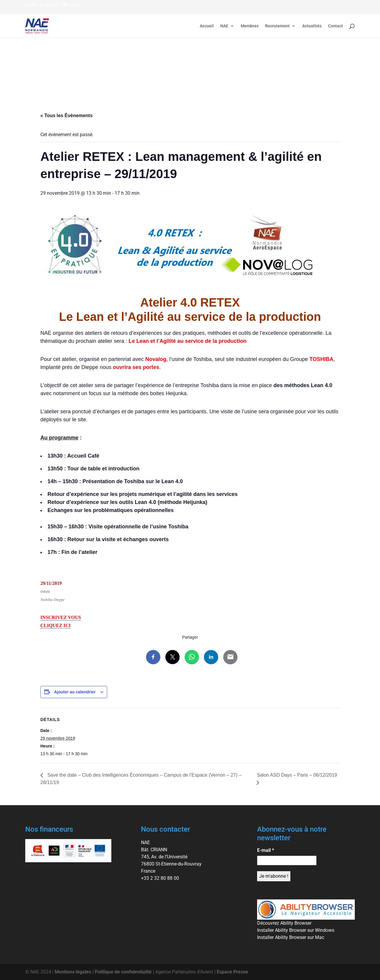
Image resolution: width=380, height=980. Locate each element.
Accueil (207, 26)
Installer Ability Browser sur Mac (291, 937)
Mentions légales (73, 972)
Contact (335, 26)
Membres (250, 26)
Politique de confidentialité (123, 972)
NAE (224, 26)
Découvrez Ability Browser (284, 923)
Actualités (312, 26)
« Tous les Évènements (66, 116)
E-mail (266, 850)
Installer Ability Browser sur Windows (296, 930)
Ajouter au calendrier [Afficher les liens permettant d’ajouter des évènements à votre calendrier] (75, 692)
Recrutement (277, 26)
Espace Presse (232, 972)
